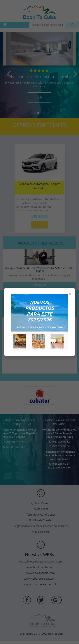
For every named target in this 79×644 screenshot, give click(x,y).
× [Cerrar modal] (70, 294)
